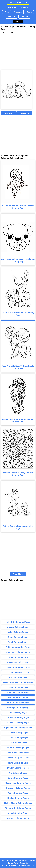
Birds (29, 12)
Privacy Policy (13, 863)
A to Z (18, 21)
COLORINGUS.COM (18, 3)
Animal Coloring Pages (18, 813)
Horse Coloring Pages (18, 738)
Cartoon (24, 17)
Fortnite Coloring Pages (18, 748)
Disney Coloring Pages (18, 733)
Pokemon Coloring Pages (18, 652)
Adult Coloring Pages (18, 632)
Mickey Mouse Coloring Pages (18, 803)
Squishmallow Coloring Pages (18, 728)
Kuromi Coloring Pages (18, 818)
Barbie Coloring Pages (18, 697)
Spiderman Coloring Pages (18, 647)
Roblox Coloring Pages (18, 798)
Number (25, 7)
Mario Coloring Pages (18, 763)
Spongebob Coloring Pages (18, 783)
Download (9, 113)
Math (7, 12)
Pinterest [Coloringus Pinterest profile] (31, 861)
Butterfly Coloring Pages (18, 753)
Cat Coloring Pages (18, 677)
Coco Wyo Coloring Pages (18, 708)
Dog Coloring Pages (18, 713)
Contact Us (24, 863)
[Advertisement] (18, 52)
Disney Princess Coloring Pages (18, 682)
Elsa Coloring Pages (18, 743)
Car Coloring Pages (18, 773)
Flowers (12, 17)
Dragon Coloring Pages (18, 768)
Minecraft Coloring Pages (18, 692)
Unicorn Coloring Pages (18, 627)
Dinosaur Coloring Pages (18, 662)
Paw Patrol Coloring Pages (18, 667)
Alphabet (12, 7)
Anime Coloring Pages (18, 793)
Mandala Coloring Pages (18, 723)
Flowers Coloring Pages (18, 702)
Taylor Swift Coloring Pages (18, 808)
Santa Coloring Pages (18, 687)
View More (24, 113)
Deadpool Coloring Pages (18, 788)
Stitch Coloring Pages (18, 642)
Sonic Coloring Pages (18, 657)
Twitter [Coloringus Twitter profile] (25, 861)
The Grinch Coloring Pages (18, 672)
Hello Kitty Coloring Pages (18, 622)
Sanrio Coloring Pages (18, 778)
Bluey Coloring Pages (18, 637)
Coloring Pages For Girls (18, 758)
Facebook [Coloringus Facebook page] (18, 861)
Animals (18, 12)
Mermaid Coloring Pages (18, 718)
